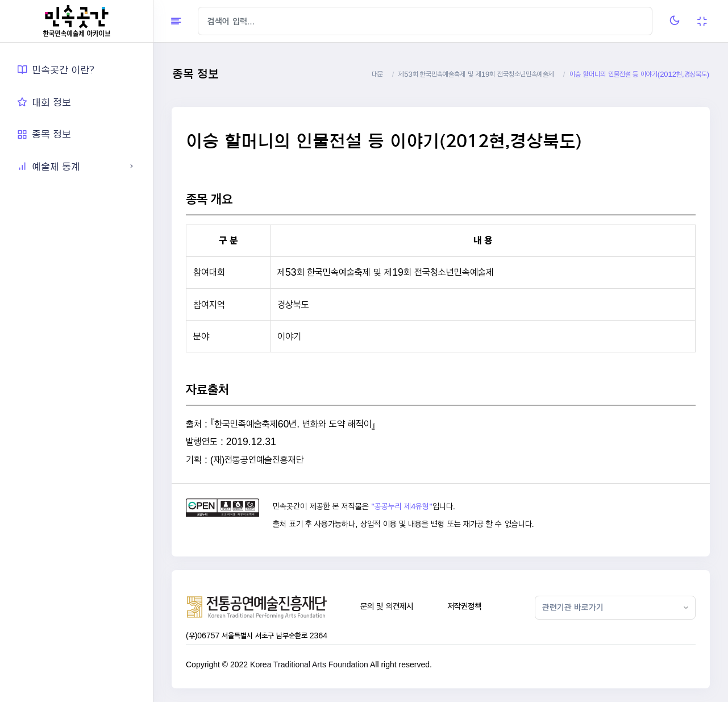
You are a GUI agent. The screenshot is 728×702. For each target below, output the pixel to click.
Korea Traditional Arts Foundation (309, 664)
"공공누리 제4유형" (402, 506)
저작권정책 (464, 606)
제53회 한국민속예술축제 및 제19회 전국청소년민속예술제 (476, 74)
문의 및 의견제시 (387, 606)
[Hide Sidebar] (176, 21)
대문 (377, 74)
